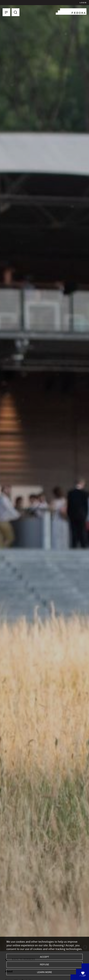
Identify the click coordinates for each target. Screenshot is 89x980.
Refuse (45, 965)
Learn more (45, 972)
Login (83, 3)
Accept (45, 957)
